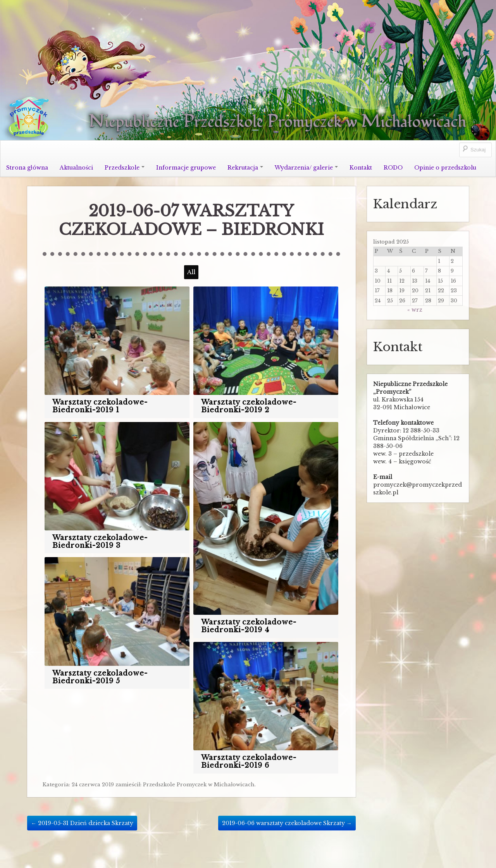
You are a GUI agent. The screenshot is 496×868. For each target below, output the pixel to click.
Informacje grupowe (186, 168)
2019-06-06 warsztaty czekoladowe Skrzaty (287, 823)
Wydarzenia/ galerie (306, 168)
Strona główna (27, 168)
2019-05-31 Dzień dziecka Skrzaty (82, 823)
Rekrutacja (245, 168)
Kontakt (361, 168)
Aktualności (76, 168)
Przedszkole (125, 168)
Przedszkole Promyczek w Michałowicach (199, 785)
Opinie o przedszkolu (445, 168)
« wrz (415, 310)
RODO (393, 168)
